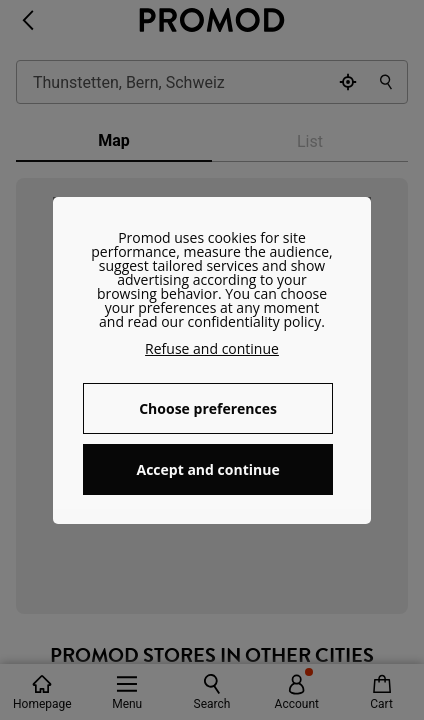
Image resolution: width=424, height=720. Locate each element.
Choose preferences (208, 408)
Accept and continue (208, 469)
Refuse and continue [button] (212, 348)
